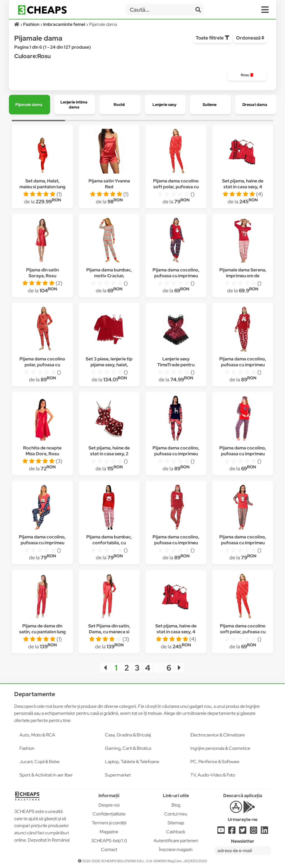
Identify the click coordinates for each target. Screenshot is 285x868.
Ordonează (250, 38)
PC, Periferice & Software (215, 762)
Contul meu (176, 814)
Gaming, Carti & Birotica (128, 748)
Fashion (27, 748)
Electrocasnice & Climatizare (218, 735)
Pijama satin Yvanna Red (109, 184)
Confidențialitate (109, 814)
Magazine (109, 832)
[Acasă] (17, 24)
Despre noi (109, 805)
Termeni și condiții (109, 823)
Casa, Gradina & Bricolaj (128, 735)
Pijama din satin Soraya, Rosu (42, 273)
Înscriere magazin (176, 850)
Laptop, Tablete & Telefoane (132, 762)
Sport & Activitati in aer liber (46, 775)
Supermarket (118, 775)
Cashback (176, 832)
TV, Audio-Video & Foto (213, 775)
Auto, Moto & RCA (37, 735)
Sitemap (176, 823)
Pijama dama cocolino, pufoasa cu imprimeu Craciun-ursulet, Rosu (176, 276)
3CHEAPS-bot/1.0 (109, 841)
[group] (247, 75)
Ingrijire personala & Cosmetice (220, 748)
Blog (176, 805)
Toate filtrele (212, 38)
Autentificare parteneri (176, 841)
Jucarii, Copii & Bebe (40, 762)
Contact (109, 850)
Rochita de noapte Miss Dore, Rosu (42, 451)
